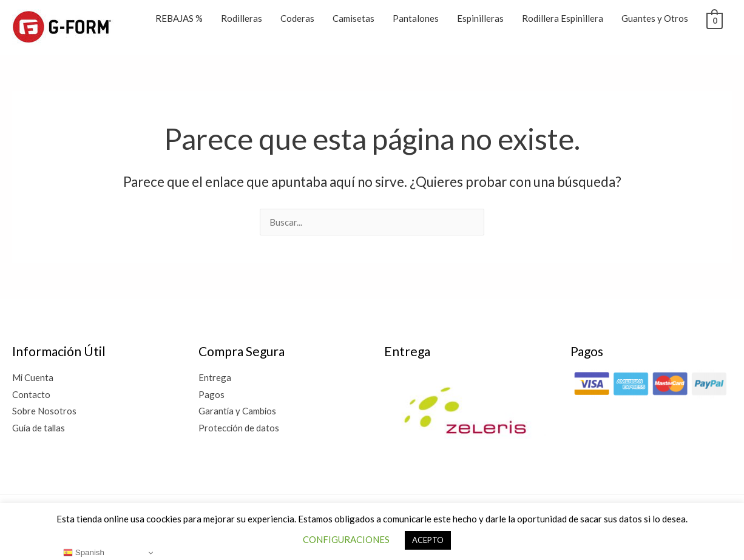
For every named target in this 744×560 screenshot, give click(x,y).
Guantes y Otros (655, 18)
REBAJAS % (179, 18)
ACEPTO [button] (428, 540)
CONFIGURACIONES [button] (346, 539)
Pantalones (416, 18)
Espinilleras (480, 18)
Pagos (211, 394)
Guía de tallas (39, 428)
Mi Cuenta (33, 377)
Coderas (297, 18)
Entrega (215, 377)
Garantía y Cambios (238, 411)
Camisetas (353, 18)
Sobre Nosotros (44, 411)
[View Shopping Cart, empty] (715, 19)
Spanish (84, 553)
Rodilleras (242, 18)
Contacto (31, 394)
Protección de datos (239, 428)
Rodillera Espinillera (563, 18)
